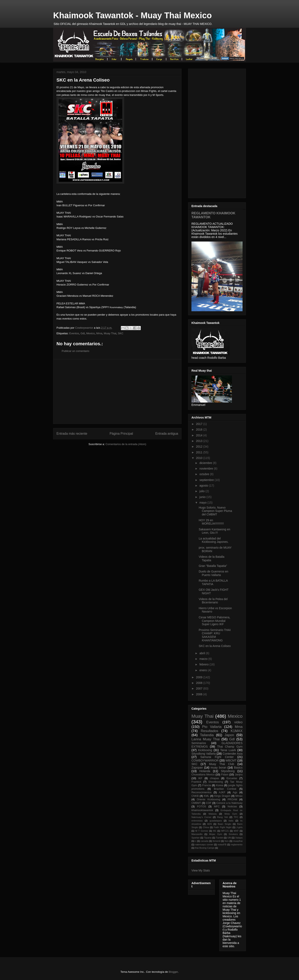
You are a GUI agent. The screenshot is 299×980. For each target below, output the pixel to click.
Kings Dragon (222, 796)
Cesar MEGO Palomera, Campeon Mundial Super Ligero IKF (214, 621)
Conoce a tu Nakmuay (229, 803)
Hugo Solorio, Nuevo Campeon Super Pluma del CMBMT (215, 511)
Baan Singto (225, 824)
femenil (217, 841)
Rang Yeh (223, 817)
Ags (235, 792)
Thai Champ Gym (230, 747)
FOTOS (202, 807)
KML (207, 796)
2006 (200, 694)
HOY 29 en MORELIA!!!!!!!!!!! (211, 522)
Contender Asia (233, 754)
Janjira (239, 775)
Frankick (196, 782)
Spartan (195, 838)
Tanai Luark (228, 750)
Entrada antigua (167, 434)
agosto (204, 486)
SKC (121, 333)
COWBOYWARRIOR (205, 760)
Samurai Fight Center (217, 757)
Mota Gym (231, 814)
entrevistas (197, 821)
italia (231, 821)
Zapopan (197, 768)
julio (202, 491)
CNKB (195, 796)
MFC (217, 807)
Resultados (210, 731)
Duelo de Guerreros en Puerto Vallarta (213, 573)
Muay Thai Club (222, 764)
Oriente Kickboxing (208, 799)
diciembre (206, 463)
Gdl (83, 333)
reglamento (237, 845)
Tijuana (208, 838)
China (206, 827)
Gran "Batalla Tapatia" (213, 566)
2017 (200, 424)
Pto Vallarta (212, 727)
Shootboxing (216, 782)
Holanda (205, 771)
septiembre (207, 480)
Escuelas (232, 778)
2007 (200, 688)
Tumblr (219, 838)
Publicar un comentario (75, 351)
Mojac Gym (216, 834)
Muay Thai (110, 333)
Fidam (225, 775)
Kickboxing (205, 750)
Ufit (229, 838)
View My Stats (201, 870)
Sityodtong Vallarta (204, 754)
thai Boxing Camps (205, 848)
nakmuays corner (204, 845)
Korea (220, 785)
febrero (204, 664)
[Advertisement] (117, 392)
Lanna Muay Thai (206, 739)
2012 (200, 447)
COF (209, 803)
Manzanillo (197, 834)
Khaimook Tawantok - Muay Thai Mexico (132, 15)
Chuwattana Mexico (203, 775)
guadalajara (216, 821)
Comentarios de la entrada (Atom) (126, 444)
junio (203, 497)
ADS (209, 824)
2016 (200, 430)
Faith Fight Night (223, 827)
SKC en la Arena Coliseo (215, 646)
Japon (229, 735)
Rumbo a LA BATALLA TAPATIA (213, 582)
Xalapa (239, 838)
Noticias (232, 807)
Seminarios (199, 743)
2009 (200, 677)
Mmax (239, 796)
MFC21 (225, 831)
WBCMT (231, 760)
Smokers (233, 834)
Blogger (173, 972)
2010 (200, 458)
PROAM (232, 799)
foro (227, 841)
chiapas (214, 778)
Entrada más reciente (72, 434)
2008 (200, 683)
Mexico (90, 333)
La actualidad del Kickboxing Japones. (214, 540)
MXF (236, 831)
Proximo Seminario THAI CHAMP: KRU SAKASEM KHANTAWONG (215, 635)
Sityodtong (228, 771)
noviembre (206, 469)
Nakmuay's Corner (201, 817)
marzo (204, 659)
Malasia (213, 814)
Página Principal (121, 434)
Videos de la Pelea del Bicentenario (213, 601)
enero (203, 670)
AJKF (222, 792)
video (238, 722)
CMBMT (196, 803)
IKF (200, 778)
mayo (203, 503)
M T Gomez (202, 831)
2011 (200, 452)
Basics (238, 768)
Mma (99, 333)
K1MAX (237, 731)
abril (202, 653)
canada (205, 841)
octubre (205, 474)
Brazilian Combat (225, 789)
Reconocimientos (202, 792)
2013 (200, 441)
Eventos (74, 333)
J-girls (239, 827)
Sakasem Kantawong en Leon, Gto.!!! (214, 531)
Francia (207, 785)
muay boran (218, 768)
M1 (215, 831)
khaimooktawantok (202, 810)
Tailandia (207, 735)
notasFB (222, 845)
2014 (200, 435)
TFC (236, 817)
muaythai (238, 841)
